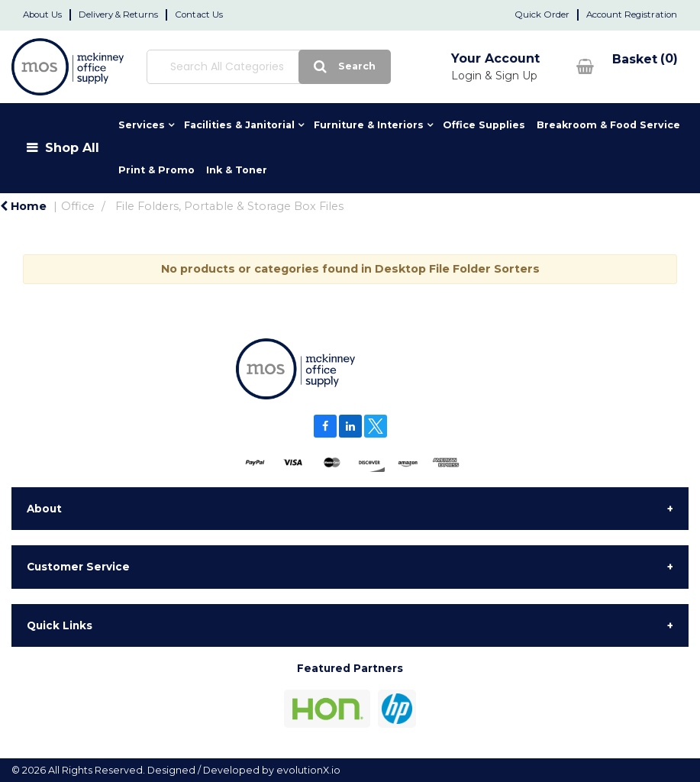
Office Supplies (484, 125)
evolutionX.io (308, 770)
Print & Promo (156, 170)
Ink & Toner (237, 170)
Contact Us (199, 15)
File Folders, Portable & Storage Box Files (229, 206)
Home (23, 206)
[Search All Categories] (246, 67)
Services (142, 125)
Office (78, 206)
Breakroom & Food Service (608, 125)
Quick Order (542, 15)
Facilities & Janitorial (239, 125)
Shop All (72, 147)
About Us (42, 15)
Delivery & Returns (118, 15)
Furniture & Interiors (369, 125)
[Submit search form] (300, 67)
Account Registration (632, 15)
